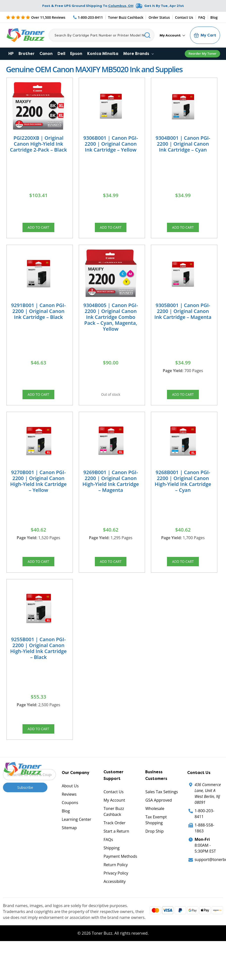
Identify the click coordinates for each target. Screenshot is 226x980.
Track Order (114, 844)
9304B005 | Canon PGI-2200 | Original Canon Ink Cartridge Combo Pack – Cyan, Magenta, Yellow (111, 322)
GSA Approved (158, 821)
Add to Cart (39, 229)
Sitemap (69, 849)
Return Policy (116, 886)
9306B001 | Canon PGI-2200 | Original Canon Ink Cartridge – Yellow (111, 144)
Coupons (70, 824)
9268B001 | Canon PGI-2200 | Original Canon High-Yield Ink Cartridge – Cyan (183, 492)
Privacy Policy (116, 894)
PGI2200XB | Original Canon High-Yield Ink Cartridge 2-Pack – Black (38, 144)
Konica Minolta (103, 54)
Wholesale (155, 830)
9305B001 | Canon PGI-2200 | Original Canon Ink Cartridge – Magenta (183, 316)
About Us (70, 807)
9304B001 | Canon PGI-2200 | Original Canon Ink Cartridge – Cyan (183, 144)
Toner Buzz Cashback (126, 17)
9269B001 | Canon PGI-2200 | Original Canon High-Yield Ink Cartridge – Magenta (111, 492)
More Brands (138, 54)
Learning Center (76, 841)
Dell (61, 54)
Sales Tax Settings (162, 813)
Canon (46, 54)
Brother (27, 54)
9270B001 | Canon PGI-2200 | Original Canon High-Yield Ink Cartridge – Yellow (38, 492)
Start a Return (116, 852)
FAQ (202, 17)
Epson (76, 54)
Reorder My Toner (202, 53)
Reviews (69, 815)
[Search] (102, 35)
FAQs (108, 861)
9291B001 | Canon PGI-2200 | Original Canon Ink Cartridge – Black (38, 316)
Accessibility (114, 903)
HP (11, 54)
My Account (172, 35)
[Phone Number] (88, 17)
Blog (214, 17)
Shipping (112, 869)
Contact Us (184, 17)
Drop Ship (154, 852)
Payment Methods (120, 877)
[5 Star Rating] (36, 17)
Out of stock (111, 401)
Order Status (159, 17)
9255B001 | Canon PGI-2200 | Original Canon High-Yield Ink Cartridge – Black (38, 664)
